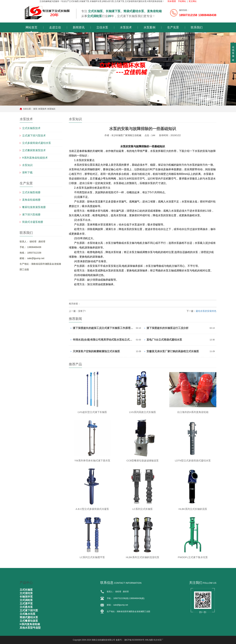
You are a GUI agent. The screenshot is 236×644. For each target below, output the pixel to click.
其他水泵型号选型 (30, 628)
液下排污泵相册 (31, 215)
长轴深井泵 (26, 597)
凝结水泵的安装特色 (206, 311)
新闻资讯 (79, 27)
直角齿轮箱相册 (31, 200)
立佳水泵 (102, 27)
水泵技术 (126, 27)
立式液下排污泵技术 (34, 136)
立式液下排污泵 (29, 610)
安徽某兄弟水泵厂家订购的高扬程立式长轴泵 (173, 351)
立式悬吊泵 (26, 607)
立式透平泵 (26, 604)
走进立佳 (55, 27)
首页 (35, 109)
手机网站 (182, 1)
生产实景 (173, 27)
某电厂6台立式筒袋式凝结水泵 (164, 340)
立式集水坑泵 (28, 614)
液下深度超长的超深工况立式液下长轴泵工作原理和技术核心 (103, 328)
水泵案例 (149, 27)
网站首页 (31, 27)
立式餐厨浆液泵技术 (34, 150)
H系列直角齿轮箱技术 (35, 158)
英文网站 (193, 1)
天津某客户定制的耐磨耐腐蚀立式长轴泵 (96, 351)
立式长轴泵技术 (31, 128)
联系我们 (197, 27)
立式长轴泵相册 (31, 192)
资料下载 (27, 172)
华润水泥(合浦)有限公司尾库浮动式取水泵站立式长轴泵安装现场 (103, 340)
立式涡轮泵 (26, 600)
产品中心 (26, 583)
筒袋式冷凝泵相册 (33, 222)
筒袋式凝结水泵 (29, 617)
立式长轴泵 (26, 590)
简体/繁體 (172, 1)
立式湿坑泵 (26, 593)
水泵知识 (51, 109)
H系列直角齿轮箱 (30, 624)
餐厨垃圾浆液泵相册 (34, 207)
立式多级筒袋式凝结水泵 (37, 143)
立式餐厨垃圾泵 (29, 621)
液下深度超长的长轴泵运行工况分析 (167, 328)
